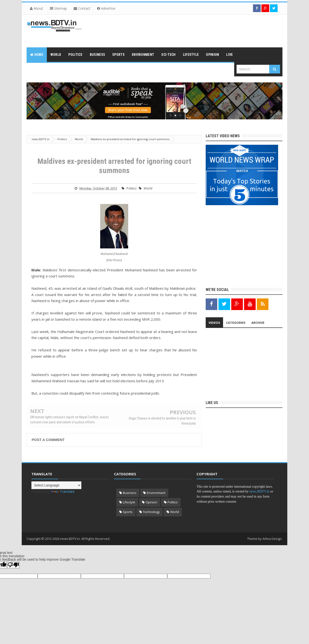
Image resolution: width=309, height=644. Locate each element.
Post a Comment (48, 440)
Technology (151, 512)
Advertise (106, 8)
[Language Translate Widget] (56, 485)
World (148, 188)
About (36, 8)
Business (130, 493)
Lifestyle (129, 502)
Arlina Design (272, 539)
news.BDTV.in (259, 491)
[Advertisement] (195, 30)
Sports (128, 512)
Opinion (151, 502)
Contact (82, 8)
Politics (132, 188)
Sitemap (58, 8)
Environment (156, 493)
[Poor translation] (13, 565)
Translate (63, 491)
